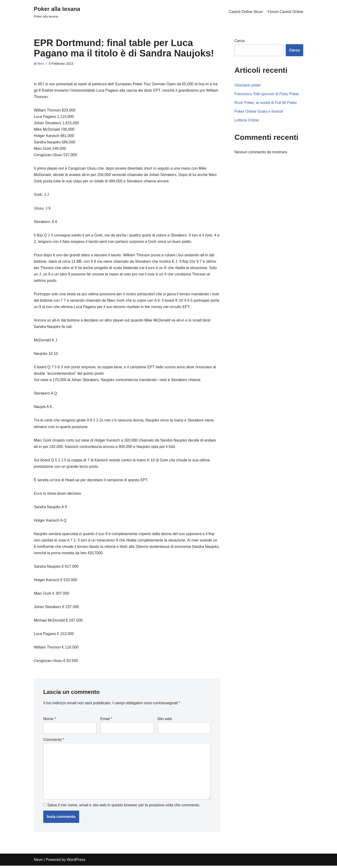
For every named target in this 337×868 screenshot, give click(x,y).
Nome (50, 721)
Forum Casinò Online (285, 12)
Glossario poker (248, 85)
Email (106, 721)
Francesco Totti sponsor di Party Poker (267, 94)
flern (41, 64)
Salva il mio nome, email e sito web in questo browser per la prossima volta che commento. (124, 807)
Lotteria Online (247, 120)
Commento (54, 741)
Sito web (165, 721)
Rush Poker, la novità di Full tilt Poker (266, 103)
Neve (38, 862)
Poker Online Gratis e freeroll (259, 111)
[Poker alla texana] (57, 12)
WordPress (76, 862)
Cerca (240, 41)
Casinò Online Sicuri (246, 12)
